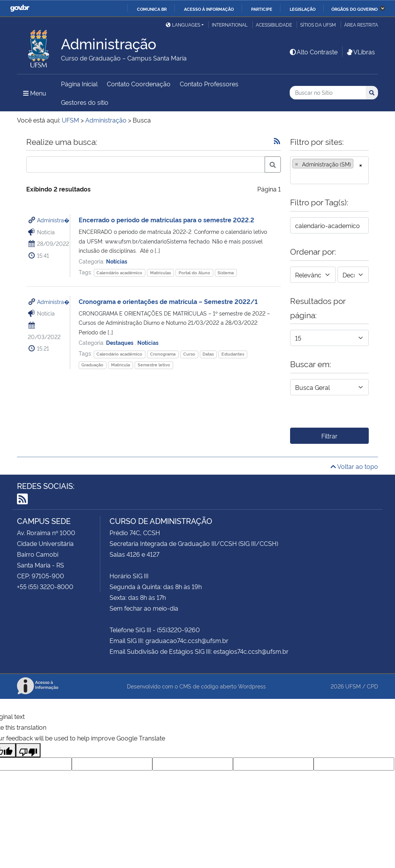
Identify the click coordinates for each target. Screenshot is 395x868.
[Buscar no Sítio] (328, 93)
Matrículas (160, 273)
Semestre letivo (154, 365)
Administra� (53, 220)
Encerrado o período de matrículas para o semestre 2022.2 (166, 220)
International (230, 24)
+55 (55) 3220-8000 (45, 586)
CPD (372, 686)
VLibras (360, 52)
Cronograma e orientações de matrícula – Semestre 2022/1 (168, 301)
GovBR (20, 8)
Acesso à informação (209, 9)
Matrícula (121, 365)
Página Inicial (79, 84)
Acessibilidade (274, 24)
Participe (262, 9)
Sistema (226, 273)
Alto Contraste (313, 52)
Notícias (117, 261)
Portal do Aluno (194, 273)
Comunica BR (152, 9)
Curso (189, 354)
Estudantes (233, 354)
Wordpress (252, 686)
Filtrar (329, 436)
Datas (208, 354)
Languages (183, 24)
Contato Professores (209, 84)
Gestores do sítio (85, 102)
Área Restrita (361, 24)
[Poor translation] (28, 750)
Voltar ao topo (354, 466)
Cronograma (163, 354)
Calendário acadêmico (119, 273)
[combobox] (329, 170)
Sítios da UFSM (318, 24)
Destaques (120, 342)
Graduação (92, 365)
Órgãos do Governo (354, 9)
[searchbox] (295, 176)
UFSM (353, 686)
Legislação (303, 9)
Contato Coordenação (139, 84)
